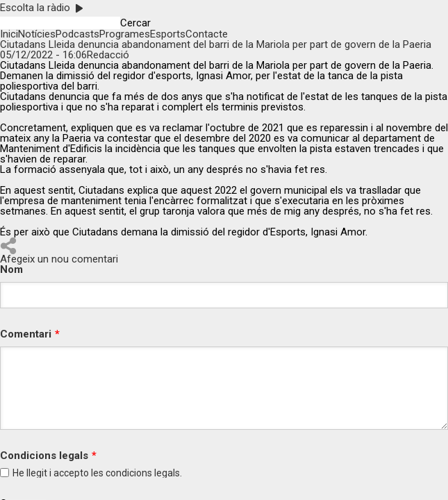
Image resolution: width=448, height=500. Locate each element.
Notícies (37, 34)
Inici (9, 34)
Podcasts (77, 34)
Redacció (108, 55)
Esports (168, 34)
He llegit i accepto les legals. (97, 473)
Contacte (207, 34)
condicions (129, 473)
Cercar (135, 23)
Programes (125, 34)
